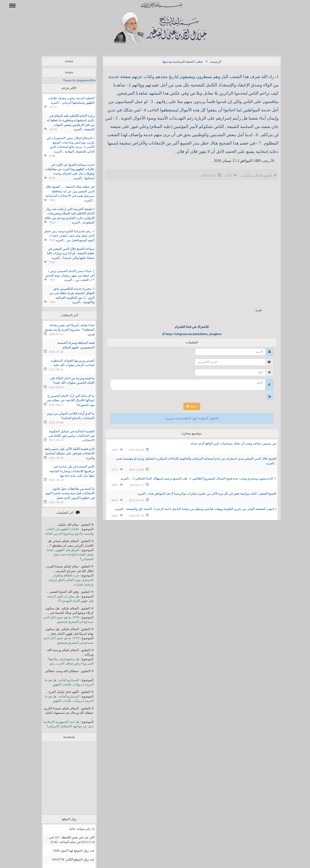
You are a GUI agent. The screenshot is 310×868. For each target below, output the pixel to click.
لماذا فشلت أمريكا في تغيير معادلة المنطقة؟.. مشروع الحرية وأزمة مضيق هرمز (64, 330)
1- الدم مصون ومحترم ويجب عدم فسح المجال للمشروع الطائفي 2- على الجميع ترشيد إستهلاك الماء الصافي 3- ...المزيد (192, 478)
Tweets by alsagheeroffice (73, 80)
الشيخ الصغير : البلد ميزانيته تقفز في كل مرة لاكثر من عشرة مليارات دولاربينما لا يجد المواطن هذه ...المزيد (201, 494)
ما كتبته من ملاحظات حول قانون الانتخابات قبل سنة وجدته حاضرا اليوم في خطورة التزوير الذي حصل (64, 493)
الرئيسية (210, 62)
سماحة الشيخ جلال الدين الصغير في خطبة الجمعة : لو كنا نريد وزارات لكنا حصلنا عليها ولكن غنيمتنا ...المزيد (65, 253)
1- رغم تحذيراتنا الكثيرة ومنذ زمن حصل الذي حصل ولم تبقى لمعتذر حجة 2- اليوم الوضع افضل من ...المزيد (63, 236)
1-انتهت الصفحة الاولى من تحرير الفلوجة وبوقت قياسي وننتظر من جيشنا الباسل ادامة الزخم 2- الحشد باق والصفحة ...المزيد (190, 509)
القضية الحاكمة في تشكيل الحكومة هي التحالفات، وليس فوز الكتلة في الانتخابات (66, 436)
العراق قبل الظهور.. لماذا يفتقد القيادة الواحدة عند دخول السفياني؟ (64, 555)
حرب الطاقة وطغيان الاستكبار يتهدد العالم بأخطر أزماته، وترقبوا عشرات (65, 580)
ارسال (186, 406)
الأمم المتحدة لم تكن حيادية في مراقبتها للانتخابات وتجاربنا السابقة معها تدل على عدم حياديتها (66, 471)
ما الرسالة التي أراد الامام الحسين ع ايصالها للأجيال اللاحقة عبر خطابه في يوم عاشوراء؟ (64, 400)
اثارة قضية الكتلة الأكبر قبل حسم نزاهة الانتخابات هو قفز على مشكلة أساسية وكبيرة (64, 453)
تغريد (252, 310)
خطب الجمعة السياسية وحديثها (177, 62)
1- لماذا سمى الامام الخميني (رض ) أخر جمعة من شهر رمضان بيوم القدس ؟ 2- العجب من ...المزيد (64, 276)
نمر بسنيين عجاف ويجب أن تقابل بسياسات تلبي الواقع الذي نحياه (228, 443)
